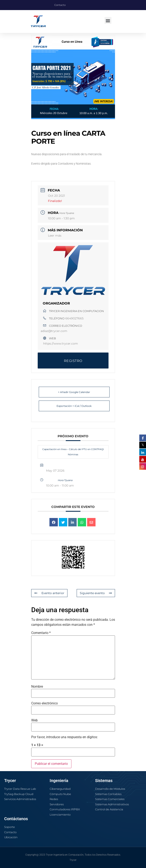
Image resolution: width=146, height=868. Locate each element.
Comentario (41, 633)
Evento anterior (49, 593)
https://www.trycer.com (61, 344)
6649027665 (74, 318)
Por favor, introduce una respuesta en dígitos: (65, 737)
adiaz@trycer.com (54, 331)
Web (34, 720)
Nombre (37, 687)
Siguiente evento (96, 593)
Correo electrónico (45, 703)
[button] (108, 20)
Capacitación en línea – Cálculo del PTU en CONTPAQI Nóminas (73, 452)
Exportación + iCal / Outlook (74, 406)
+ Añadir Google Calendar (74, 392)
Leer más (55, 236)
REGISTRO (73, 361)
